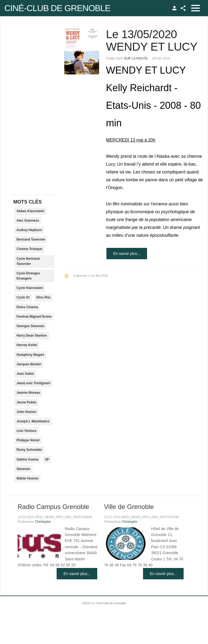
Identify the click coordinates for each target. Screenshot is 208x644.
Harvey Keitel (27, 345)
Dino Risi (43, 297)
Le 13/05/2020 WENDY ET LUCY (152, 40)
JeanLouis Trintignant (33, 383)
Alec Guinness (28, 221)
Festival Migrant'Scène (34, 317)
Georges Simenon (30, 326)
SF (47, 459)
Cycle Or (23, 297)
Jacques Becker (29, 364)
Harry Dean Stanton (32, 336)
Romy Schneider (29, 450)
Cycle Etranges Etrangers (28, 276)
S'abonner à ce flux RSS (90, 276)
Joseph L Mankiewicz (33, 421)
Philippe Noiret (28, 440)
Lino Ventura (26, 431)
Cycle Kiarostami (30, 288)
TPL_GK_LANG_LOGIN (174, 8)
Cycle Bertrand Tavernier (28, 261)
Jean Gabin (25, 374)
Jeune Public (27, 402)
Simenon (23, 469)
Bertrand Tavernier (31, 239)
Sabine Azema (27, 459)
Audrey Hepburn (29, 230)
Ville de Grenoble (129, 507)
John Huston (26, 412)
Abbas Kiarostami (30, 211)
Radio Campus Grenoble (53, 507)
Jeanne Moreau (28, 393)
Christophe (43, 522)
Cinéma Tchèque (29, 249)
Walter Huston (27, 478)
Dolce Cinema (27, 307)
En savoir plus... (127, 254)
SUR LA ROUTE (136, 58)
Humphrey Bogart (30, 355)
